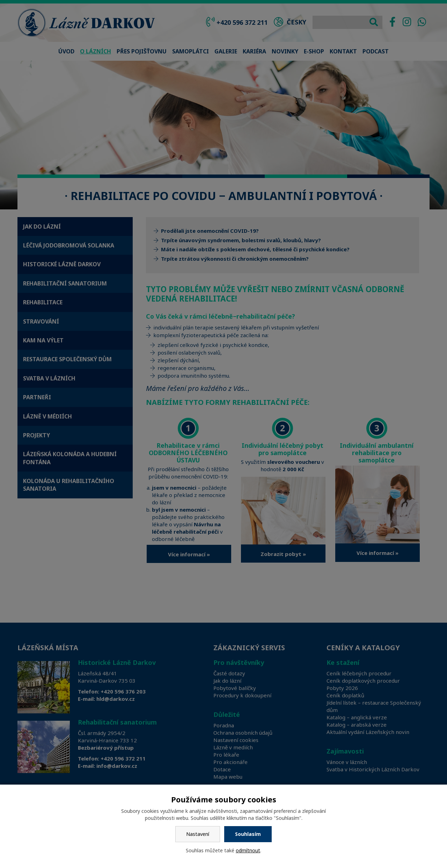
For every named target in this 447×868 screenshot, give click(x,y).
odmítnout (248, 850)
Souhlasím (248, 834)
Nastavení (198, 834)
